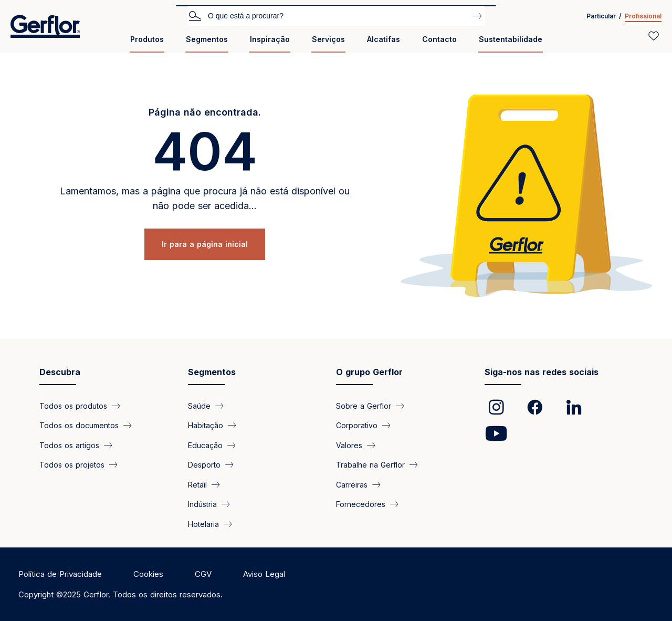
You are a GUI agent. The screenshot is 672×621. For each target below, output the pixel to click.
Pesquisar (195, 15)
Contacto (439, 39)
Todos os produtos (73, 406)
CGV (203, 574)
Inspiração (270, 39)
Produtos (147, 39)
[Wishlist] (654, 36)
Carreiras (352, 484)
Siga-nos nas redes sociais (542, 372)
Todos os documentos (79, 425)
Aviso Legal (264, 574)
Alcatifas (384, 39)
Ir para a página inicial (205, 244)
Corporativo (357, 425)
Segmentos (207, 39)
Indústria (202, 504)
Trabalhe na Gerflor (370, 465)
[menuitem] (147, 43)
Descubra (60, 372)
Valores (349, 445)
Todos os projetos (72, 465)
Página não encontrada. (205, 112)
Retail (197, 484)
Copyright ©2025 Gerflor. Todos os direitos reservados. (120, 594)
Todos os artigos (69, 445)
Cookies (148, 574)
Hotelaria (203, 524)
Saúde (199, 406)
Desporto (204, 465)
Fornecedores (361, 504)
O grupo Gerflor (369, 372)
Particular (601, 16)
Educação (205, 445)
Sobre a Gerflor (364, 406)
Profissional (643, 16)
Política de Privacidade (60, 574)
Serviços (328, 39)
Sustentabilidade (511, 39)
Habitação (206, 425)
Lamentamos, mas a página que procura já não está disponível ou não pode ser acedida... (205, 198)
